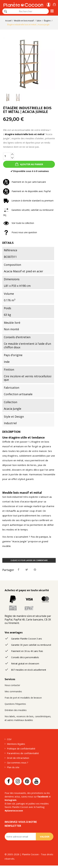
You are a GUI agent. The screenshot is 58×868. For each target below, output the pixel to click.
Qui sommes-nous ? (18, 763)
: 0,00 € (54, 4)
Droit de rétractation (18, 758)
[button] (54, 4)
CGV (9, 739)
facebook (43, 797)
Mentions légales (16, 744)
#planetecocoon (14, 811)
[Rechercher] (6, 11)
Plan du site (13, 767)
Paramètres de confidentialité (23, 753)
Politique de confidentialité (21, 749)
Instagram (11, 800)
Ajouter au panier (31, 164)
